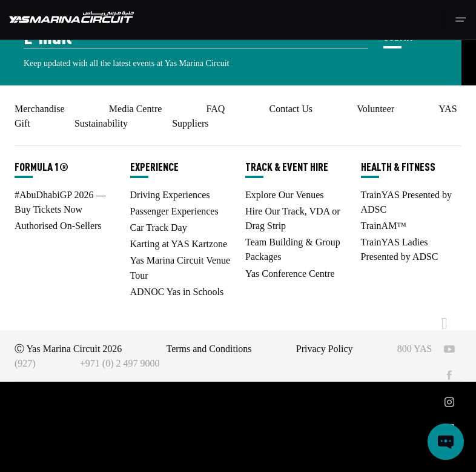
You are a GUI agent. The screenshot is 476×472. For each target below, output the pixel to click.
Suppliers (190, 123)
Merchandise (40, 109)
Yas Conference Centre (290, 274)
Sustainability (101, 123)
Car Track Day (159, 228)
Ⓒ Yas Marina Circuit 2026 (68, 349)
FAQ (216, 109)
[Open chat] (446, 442)
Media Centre (136, 109)
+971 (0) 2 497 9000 (120, 363)
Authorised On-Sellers (58, 226)
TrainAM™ (384, 226)
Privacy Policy (325, 349)
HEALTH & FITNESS (398, 167)
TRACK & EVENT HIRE (287, 167)
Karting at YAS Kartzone (179, 244)
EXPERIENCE (154, 167)
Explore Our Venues (284, 195)
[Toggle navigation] (461, 20)
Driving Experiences (170, 195)
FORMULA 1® (41, 167)
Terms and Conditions (209, 349)
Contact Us (291, 109)
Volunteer (375, 109)
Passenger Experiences (174, 211)
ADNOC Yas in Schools (177, 292)
